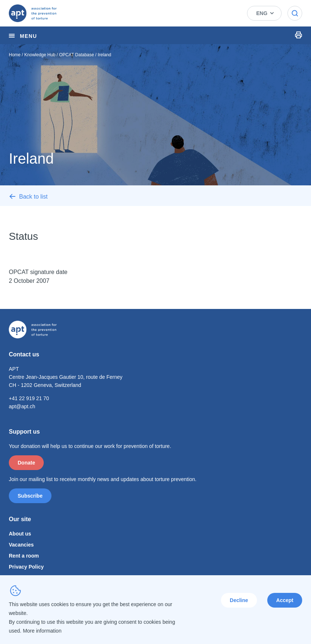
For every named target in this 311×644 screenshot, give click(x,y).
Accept (285, 600)
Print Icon (299, 35)
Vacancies (21, 545)
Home (15, 55)
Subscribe (30, 496)
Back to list (33, 197)
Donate (26, 463)
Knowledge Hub (40, 55)
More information (42, 631)
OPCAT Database (77, 55)
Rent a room (24, 556)
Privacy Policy (26, 567)
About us (20, 534)
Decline (239, 600)
